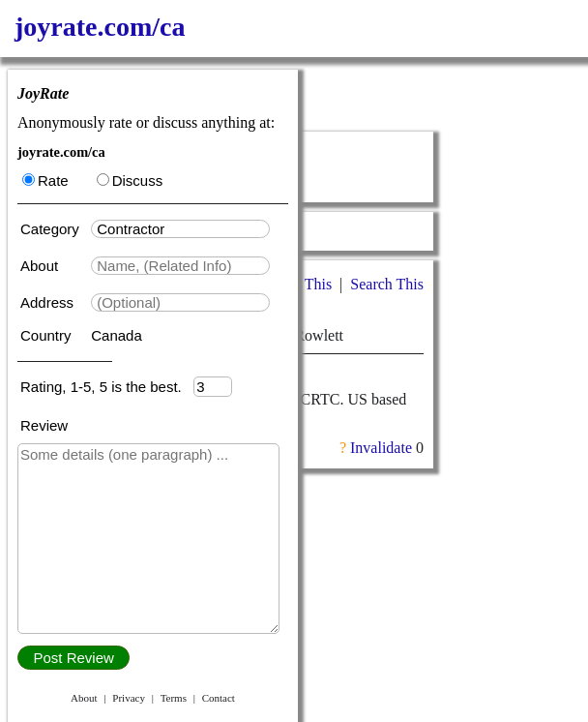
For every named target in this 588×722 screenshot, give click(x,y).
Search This (387, 284)
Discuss (130, 180)
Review (44, 425)
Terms (174, 698)
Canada (117, 335)
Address (49, 302)
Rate (45, 180)
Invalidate (381, 448)
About (41, 266)
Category (54, 229)
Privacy (129, 698)
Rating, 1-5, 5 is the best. (107, 387)
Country (48, 335)
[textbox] (180, 229)
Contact (219, 698)
